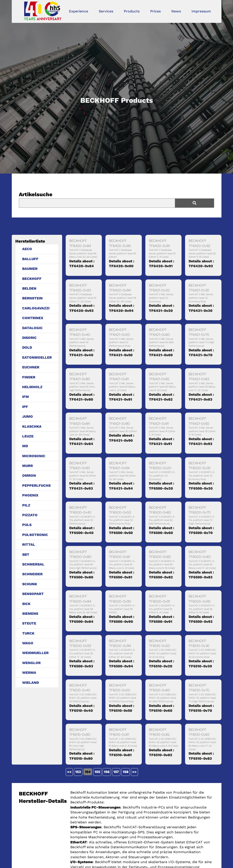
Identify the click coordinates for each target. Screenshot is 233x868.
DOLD (27, 347)
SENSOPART (33, 594)
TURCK (28, 633)
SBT (26, 555)
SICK (26, 604)
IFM (26, 397)
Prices (155, 11)
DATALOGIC (32, 328)
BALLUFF (30, 259)
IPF (25, 407)
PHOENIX (30, 495)
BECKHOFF (32, 279)
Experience (79, 11)
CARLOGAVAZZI (36, 308)
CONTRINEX (33, 318)
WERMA (29, 673)
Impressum (201, 11)
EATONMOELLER (37, 357)
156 (107, 772)
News (176, 11)
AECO (27, 249)
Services (106, 11)
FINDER (29, 377)
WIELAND (31, 683)
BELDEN (29, 288)
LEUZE (28, 436)
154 (88, 772)
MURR (28, 466)
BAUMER (30, 269)
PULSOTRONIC (35, 535)
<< (69, 772)
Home (53, 11)
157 (116, 772)
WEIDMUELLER (35, 653)
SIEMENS (30, 614)
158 (126, 772)
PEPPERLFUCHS (36, 485)
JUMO (28, 416)
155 (97, 772)
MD (25, 446)
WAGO (28, 643)
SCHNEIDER (32, 574)
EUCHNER (31, 367)
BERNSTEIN (32, 298)
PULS (27, 525)
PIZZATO (30, 515)
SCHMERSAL (33, 564)
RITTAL (29, 545)
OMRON (29, 476)
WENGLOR (31, 663)
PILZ (26, 505)
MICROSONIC (34, 456)
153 (78, 772)
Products (132, 11)
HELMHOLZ (32, 387)
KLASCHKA (32, 426)
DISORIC (29, 338)
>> (134, 772)
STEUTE (29, 623)
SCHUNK (30, 584)
